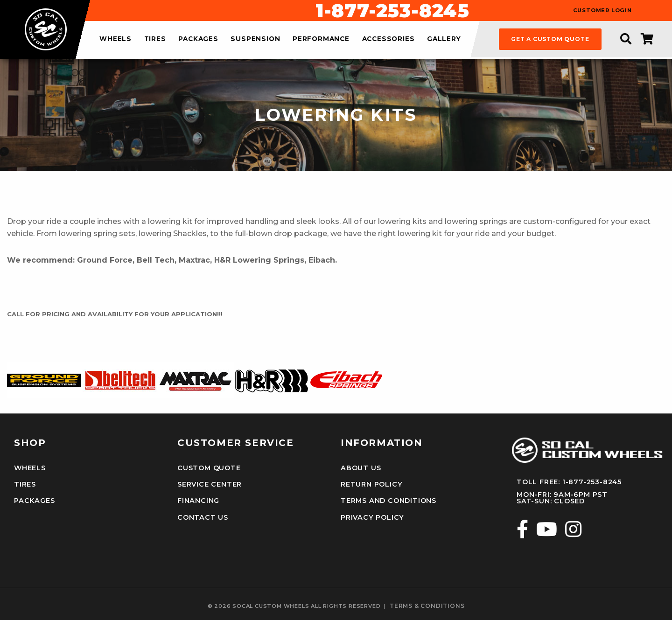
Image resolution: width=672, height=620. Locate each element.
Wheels (30, 468)
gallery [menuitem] (444, 39)
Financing (198, 501)
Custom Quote (209, 468)
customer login (602, 10)
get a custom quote (550, 39)
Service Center (210, 484)
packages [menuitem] (198, 39)
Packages (34, 501)
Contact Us (203, 517)
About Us (361, 468)
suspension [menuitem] (255, 39)
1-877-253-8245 (392, 11)
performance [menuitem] (321, 39)
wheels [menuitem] (115, 39)
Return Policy (371, 484)
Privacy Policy (372, 517)
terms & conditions (427, 606)
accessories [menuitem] (388, 39)
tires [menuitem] (155, 39)
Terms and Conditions (388, 501)
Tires (25, 484)
